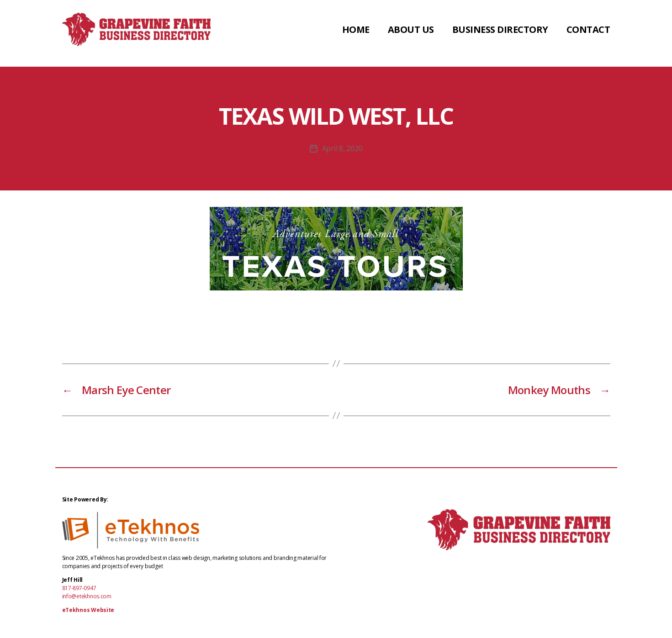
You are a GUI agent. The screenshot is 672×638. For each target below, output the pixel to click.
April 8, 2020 (342, 148)
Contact (588, 33)
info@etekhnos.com (87, 596)
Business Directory (500, 33)
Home (356, 33)
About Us (411, 33)
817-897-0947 (79, 588)
